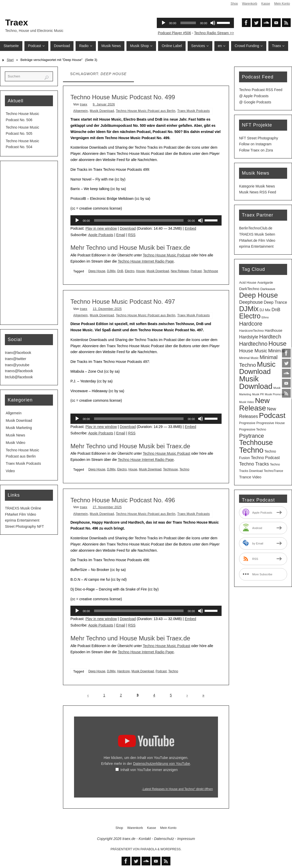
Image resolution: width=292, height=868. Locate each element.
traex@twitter (16, 359)
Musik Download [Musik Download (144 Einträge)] (256, 383)
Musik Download (102, 111)
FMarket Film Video (20, 514)
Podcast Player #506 (174, 33)
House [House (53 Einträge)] (277, 343)
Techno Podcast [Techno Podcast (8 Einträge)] (265, 458)
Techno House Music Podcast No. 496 (123, 500)
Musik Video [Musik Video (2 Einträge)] (247, 402)
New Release (180, 271)
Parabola (148, 849)
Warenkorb (248, 4)
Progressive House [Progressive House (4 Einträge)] (271, 423)
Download (128, 228)
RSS (132, 235)
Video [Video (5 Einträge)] (257, 477)
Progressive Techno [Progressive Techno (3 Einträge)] (253, 429)
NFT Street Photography (258, 138)
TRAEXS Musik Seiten (257, 234)
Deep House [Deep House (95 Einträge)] (258, 295)
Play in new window (101, 228)
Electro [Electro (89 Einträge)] (250, 316)
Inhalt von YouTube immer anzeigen (149, 770)
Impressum (186, 839)
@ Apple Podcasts (254, 96)
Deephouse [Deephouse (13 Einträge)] (251, 302)
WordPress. (171, 849)
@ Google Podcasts (255, 102)
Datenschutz (164, 839)
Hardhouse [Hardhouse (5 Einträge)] (273, 330)
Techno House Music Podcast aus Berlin (146, 111)
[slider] (139, 220)
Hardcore (124, 671)
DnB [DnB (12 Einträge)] (276, 310)
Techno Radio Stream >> (214, 33)
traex (84, 104)
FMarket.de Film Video (257, 240)
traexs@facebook (19, 371)
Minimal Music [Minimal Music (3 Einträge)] (249, 358)
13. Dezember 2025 (107, 309)
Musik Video (15, 443)
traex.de (129, 839)
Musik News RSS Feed (258, 192)
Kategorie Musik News (257, 186)
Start (10, 60)
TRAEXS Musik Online (23, 508)
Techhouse (211, 271)
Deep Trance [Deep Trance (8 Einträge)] (275, 302)
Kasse (265, 4)
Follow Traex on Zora (256, 150)
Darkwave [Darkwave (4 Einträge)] (268, 289)
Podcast (196, 271)
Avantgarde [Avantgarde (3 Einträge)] (265, 283)
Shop (233, 4)
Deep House (97, 271)
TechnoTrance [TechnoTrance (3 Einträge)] (273, 471)
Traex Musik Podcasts (194, 111)
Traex (17, 22)
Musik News (15, 435)
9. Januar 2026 (104, 104)
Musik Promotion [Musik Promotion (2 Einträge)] (275, 394)
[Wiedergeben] (77, 220)
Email (121, 235)
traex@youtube (17, 365)
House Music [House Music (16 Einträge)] (253, 351)
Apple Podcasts (101, 235)
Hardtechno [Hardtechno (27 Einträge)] (253, 344)
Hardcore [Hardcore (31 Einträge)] (251, 324)
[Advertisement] (29, 243)
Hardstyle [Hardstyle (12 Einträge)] (249, 337)
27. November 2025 (107, 507)
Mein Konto (282, 4)
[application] (146, 220)
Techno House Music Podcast (166, 255)
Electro (130, 271)
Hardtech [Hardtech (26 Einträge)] (270, 337)
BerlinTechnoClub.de (256, 228)
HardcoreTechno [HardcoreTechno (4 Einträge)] (251, 331)
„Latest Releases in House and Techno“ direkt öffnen (177, 789)
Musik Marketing (19, 428)
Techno (184, 469)
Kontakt (145, 839)
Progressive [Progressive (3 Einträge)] (247, 423)
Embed (190, 228)
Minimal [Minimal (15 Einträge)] (276, 351)
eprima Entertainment (22, 520)
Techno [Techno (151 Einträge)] (251, 450)
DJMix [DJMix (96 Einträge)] (249, 309)
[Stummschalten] (200, 220)
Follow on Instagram (255, 144)
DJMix (111, 271)
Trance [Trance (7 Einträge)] (245, 477)
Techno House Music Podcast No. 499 (123, 97)
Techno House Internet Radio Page (146, 261)
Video (10, 471)
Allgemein (81, 111)
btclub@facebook (19, 377)
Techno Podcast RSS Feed (261, 90)
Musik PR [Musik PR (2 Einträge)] (258, 394)
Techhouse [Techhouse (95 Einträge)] (256, 442)
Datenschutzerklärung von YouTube (162, 764)
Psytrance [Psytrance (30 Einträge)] (252, 436)
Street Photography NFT (24, 526)
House (140, 271)
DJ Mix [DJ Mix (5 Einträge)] (265, 310)
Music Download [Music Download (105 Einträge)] (257, 368)
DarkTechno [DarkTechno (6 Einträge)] (249, 289)
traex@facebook (18, 353)
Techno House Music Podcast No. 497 (123, 302)
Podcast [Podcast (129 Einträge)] (272, 415)
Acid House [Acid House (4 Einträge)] (248, 283)
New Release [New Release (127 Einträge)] (254, 404)
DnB (120, 271)
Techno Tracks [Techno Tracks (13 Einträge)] (254, 464)
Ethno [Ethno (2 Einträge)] (265, 317)
